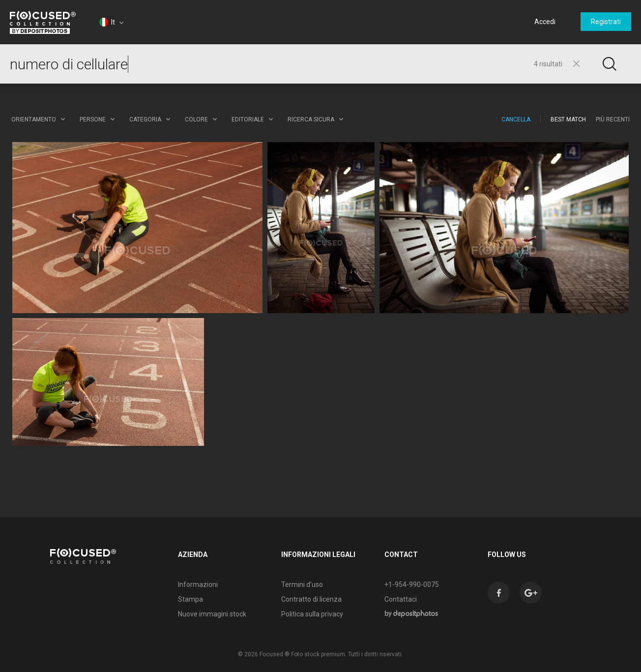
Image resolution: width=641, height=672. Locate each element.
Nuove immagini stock (212, 614)
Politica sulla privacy (312, 614)
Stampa (190, 599)
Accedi (545, 22)
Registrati (606, 22)
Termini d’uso (302, 584)
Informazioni (198, 584)
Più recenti (613, 119)
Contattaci (401, 599)
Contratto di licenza (311, 599)
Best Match (568, 119)
